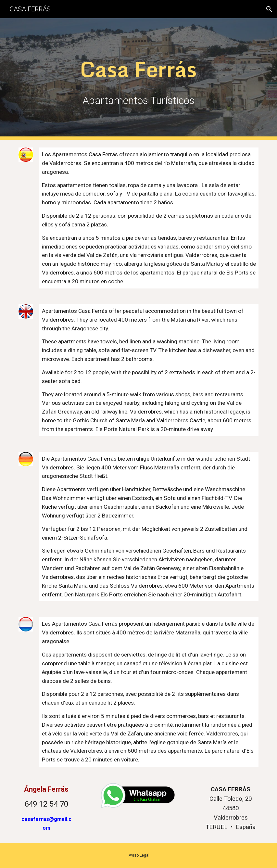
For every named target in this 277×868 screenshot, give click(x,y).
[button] (269, 9)
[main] (139, 68)
